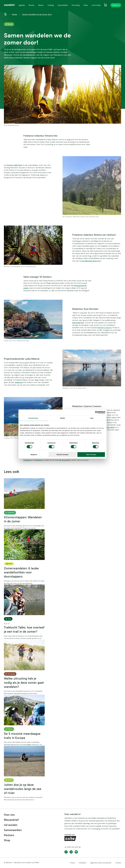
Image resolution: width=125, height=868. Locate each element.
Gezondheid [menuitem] (63, 5)
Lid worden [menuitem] (96, 5)
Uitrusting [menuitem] (76, 5)
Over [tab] (92, 418)
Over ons (9, 815)
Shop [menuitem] (86, 5)
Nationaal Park (78, 323)
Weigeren (34, 455)
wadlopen (19, 382)
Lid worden (11, 825)
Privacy (73, 863)
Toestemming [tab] (33, 418)
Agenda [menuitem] (22, 5)
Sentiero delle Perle (14, 165)
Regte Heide (110, 427)
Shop (7, 840)
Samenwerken (13, 830)
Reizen (15, 14)
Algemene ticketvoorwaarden (101, 863)
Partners (9, 835)
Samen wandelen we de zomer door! (37, 14)
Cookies (118, 863)
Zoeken (115, 5)
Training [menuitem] (51, 5)
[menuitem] (9, 5)
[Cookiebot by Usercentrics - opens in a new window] (97, 412)
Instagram (28, 460)
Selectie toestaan (63, 455)
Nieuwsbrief (11, 820)
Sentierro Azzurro (105, 328)
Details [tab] (62, 418)
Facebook (39, 460)
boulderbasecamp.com (91, 261)
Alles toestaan (91, 455)
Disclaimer (83, 863)
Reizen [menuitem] (41, 5)
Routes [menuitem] (32, 5)
